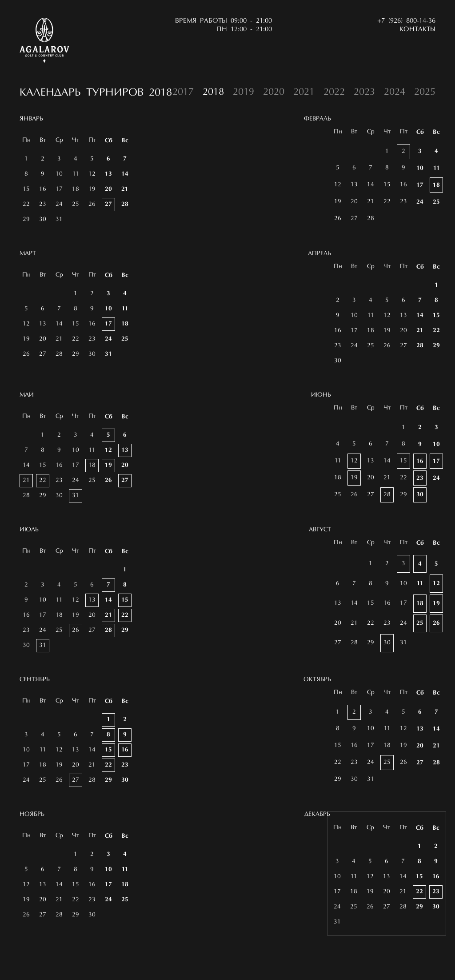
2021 (304, 92)
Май (27, 416)
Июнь (321, 432)
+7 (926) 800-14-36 (406, 21)
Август (320, 566)
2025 (425, 92)
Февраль (317, 119)
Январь (31, 119)
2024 (395, 92)
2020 (274, 92)
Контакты (417, 30)
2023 (364, 92)
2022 (334, 92)
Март (28, 254)
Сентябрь (35, 700)
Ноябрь (32, 835)
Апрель (319, 254)
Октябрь (317, 716)
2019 (243, 92)
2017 (183, 92)
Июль (29, 550)
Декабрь (317, 851)
